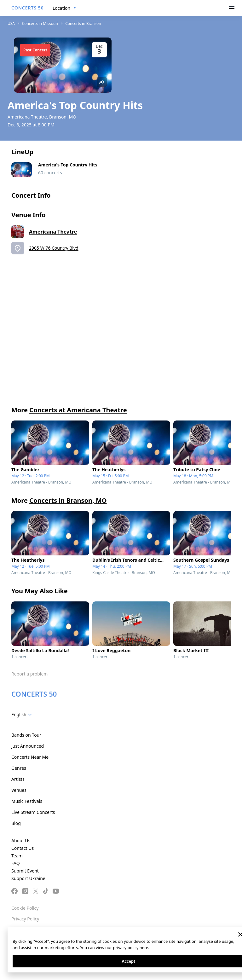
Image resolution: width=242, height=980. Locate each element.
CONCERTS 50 (28, 8)
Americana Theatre (53, 232)
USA (11, 23)
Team (17, 856)
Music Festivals (27, 801)
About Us (21, 841)
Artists (18, 779)
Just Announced (28, 746)
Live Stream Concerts (33, 812)
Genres (19, 768)
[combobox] (64, 8)
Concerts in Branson (83, 23)
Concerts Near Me (30, 757)
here (144, 948)
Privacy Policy (25, 919)
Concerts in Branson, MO (68, 500)
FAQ (16, 863)
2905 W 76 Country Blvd (54, 248)
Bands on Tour (26, 735)
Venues (19, 790)
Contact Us (23, 848)
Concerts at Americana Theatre (78, 410)
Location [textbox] (61, 8)
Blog (16, 823)
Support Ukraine (28, 878)
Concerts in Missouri (40, 23)
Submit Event (25, 871)
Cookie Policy (25, 908)
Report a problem (29, 674)
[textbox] (23, 715)
